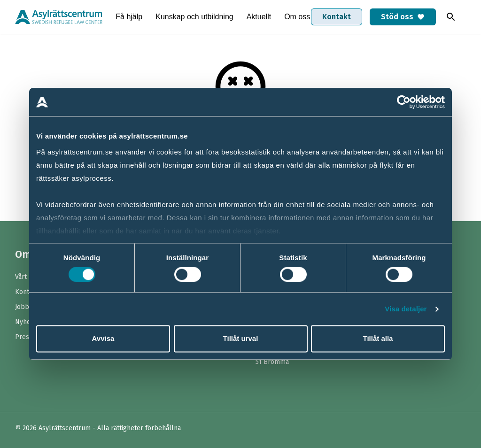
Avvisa (103, 339)
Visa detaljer (406, 309)
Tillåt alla (378, 339)
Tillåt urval (241, 339)
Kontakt (337, 17)
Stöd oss (403, 17)
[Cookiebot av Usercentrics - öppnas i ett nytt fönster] (404, 102)
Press (24, 337)
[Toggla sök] (451, 17)
